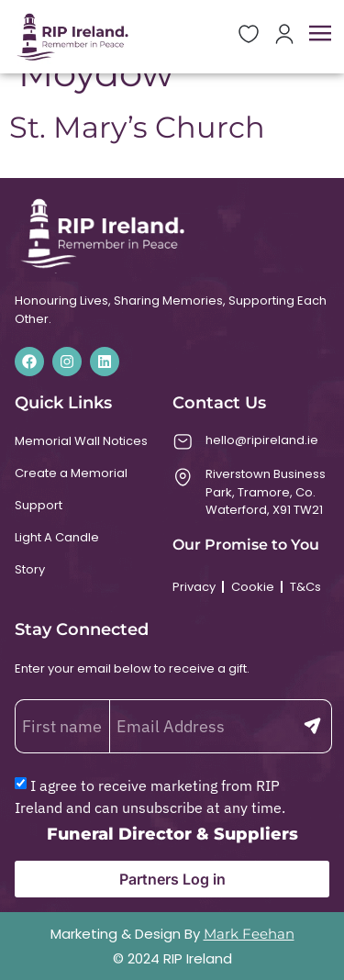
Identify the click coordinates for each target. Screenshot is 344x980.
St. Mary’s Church (137, 127)
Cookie (253, 587)
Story (30, 569)
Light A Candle (57, 537)
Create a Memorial (71, 473)
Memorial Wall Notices (81, 441)
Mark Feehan (249, 934)
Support (39, 505)
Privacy (194, 587)
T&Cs (305, 587)
